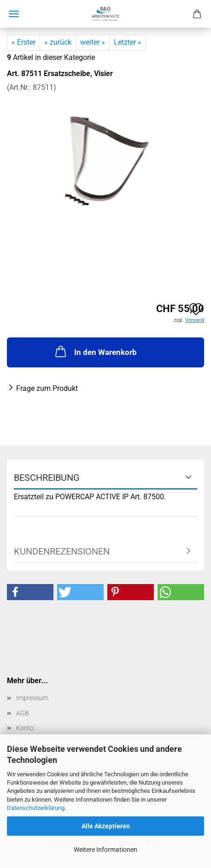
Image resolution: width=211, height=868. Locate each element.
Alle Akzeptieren (106, 826)
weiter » (93, 42)
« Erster (23, 42)
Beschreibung (47, 478)
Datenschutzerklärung (36, 808)
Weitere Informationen (105, 850)
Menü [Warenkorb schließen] (14, 14)
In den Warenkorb (95, 351)
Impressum (32, 698)
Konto (25, 728)
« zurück (58, 42)
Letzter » (128, 42)
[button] (30, 592)
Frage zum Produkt (47, 388)
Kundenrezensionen (62, 551)
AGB (23, 713)
